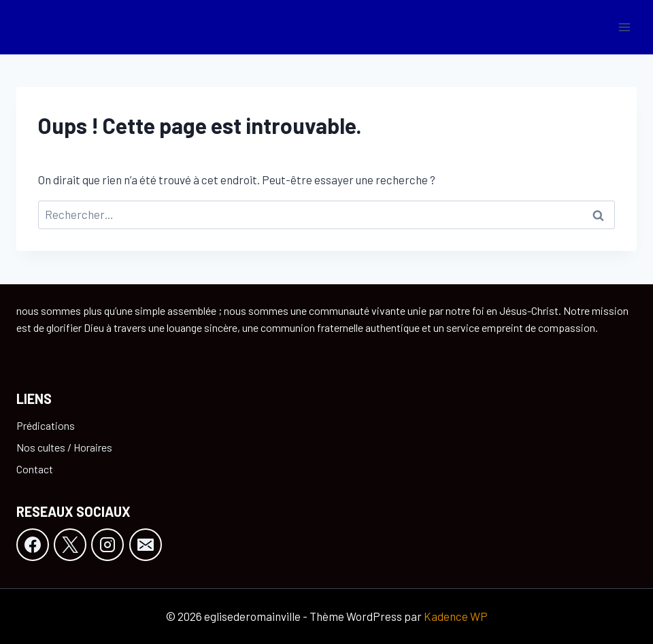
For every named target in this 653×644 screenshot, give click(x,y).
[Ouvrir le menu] (624, 27)
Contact (35, 469)
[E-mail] (146, 545)
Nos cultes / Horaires (64, 447)
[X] (70, 545)
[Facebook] (33, 545)
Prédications (46, 425)
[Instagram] (107, 545)
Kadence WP (456, 616)
